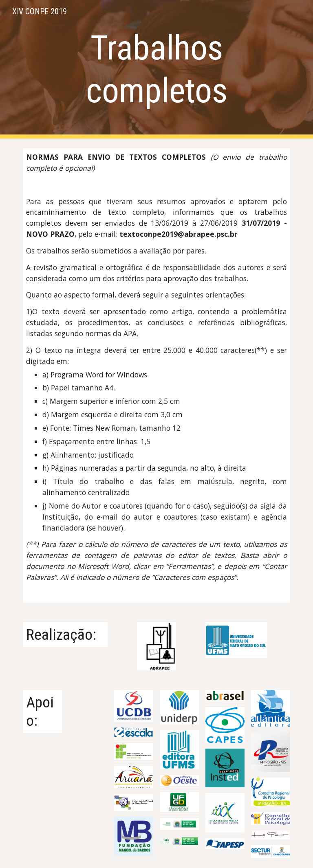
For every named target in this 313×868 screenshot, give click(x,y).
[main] (156, 69)
